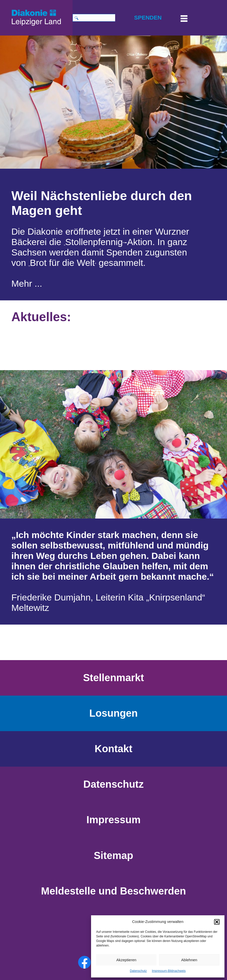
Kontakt (113, 749)
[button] (217, 922)
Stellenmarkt (113, 678)
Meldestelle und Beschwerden (113, 891)
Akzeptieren (126, 960)
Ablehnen (189, 960)
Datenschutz (138, 971)
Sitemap (114, 855)
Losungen (113, 713)
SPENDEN (148, 18)
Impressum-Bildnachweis (169, 971)
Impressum (113, 820)
